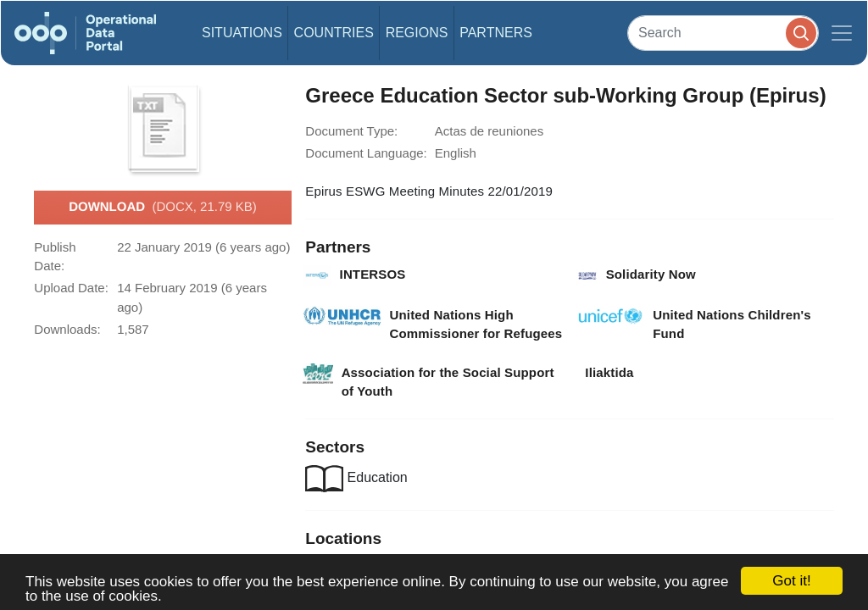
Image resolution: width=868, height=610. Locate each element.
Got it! (791, 581)
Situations (242, 33)
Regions (417, 33)
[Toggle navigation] (842, 33)
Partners (496, 33)
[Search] (723, 33)
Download (163, 208)
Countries (334, 33)
